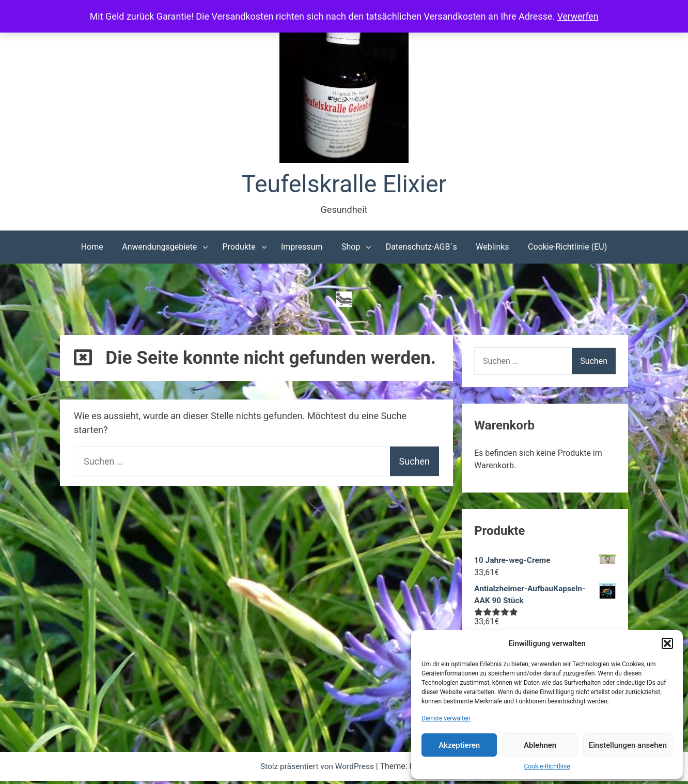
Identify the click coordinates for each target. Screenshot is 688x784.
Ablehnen (540, 745)
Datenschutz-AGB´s (421, 248)
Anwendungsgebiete (159, 248)
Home (92, 248)
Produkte (239, 248)
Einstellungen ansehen (628, 745)
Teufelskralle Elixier (344, 185)
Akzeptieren (459, 745)
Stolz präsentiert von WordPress (318, 769)
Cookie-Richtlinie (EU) (567, 248)
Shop (351, 248)
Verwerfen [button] (578, 16)
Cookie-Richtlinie (547, 766)
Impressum (302, 248)
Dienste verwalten (446, 718)
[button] (667, 643)
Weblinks (492, 248)
